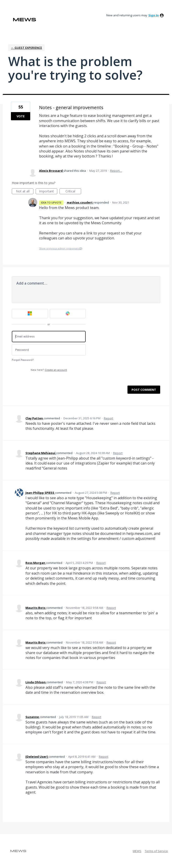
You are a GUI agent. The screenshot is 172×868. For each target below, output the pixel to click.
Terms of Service (156, 851)
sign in (154, 15)
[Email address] (49, 337)
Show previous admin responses (61, 248)
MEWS (137, 851)
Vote (21, 116)
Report (108, 418)
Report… (116, 171)
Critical (73, 192)
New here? (49, 370)
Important (48, 192)
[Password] (49, 350)
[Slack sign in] (68, 314)
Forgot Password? (23, 360)
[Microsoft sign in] (30, 314)
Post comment (144, 390)
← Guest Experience (26, 48)
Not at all (25, 192)
